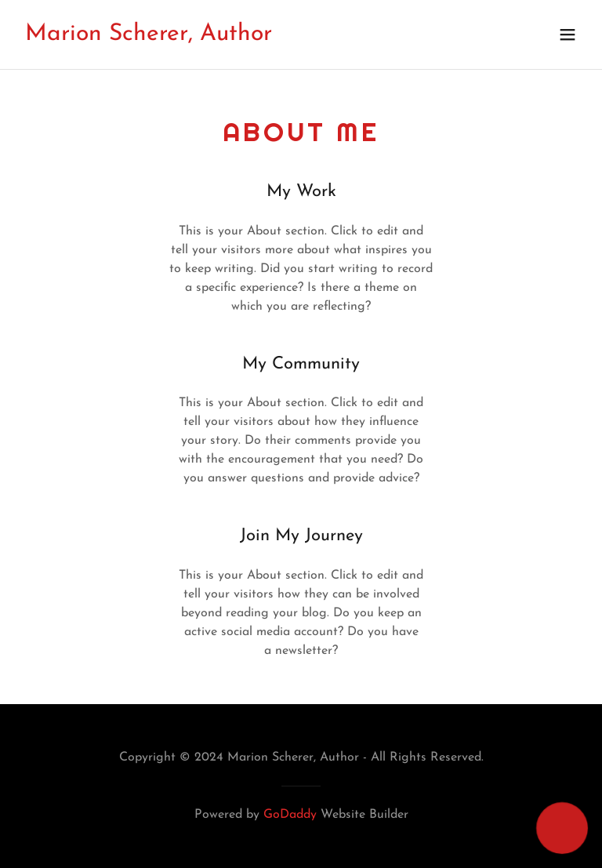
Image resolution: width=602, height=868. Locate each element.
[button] (568, 35)
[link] (149, 37)
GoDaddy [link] (290, 815)
